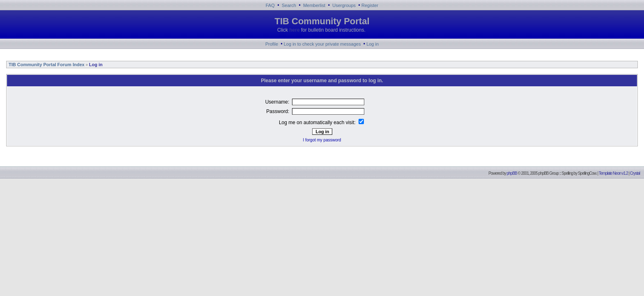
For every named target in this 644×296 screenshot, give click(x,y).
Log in (373, 44)
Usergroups (344, 5)
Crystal (635, 173)
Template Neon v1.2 (613, 173)
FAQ (270, 5)
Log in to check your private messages (322, 44)
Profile (272, 44)
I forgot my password (322, 140)
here (294, 30)
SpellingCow (587, 173)
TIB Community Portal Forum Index (46, 65)
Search (289, 5)
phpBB (512, 173)
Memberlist (314, 5)
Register (370, 5)
